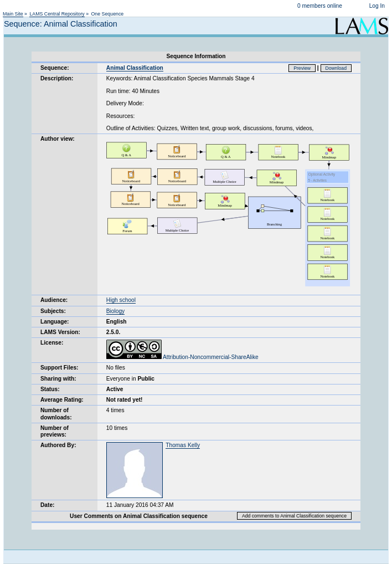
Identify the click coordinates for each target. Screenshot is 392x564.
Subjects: (53, 311)
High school (121, 300)
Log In (377, 6)
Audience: (54, 300)
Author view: (58, 139)
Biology (115, 311)
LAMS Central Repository (57, 14)
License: (52, 343)
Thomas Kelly (183, 445)
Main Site (13, 14)
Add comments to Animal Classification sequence (294, 516)
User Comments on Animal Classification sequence (139, 516)
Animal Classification (135, 68)
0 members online (320, 6)
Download (336, 68)
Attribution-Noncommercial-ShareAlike (182, 357)
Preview (302, 68)
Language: (55, 322)
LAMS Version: (60, 332)
